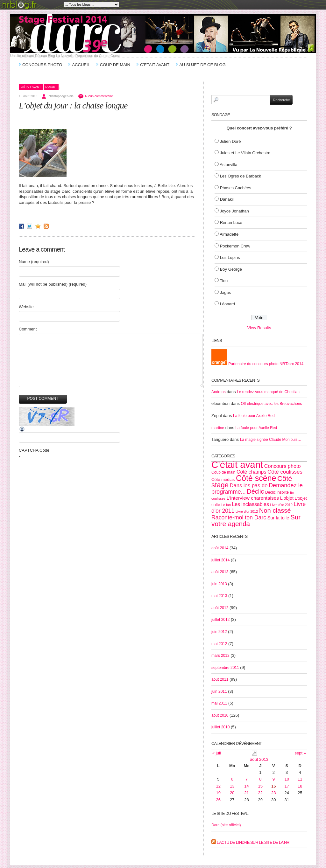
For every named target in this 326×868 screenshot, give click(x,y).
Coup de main (115, 65)
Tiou (224, 281)
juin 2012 (219, 632)
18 (300, 786)
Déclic (255, 491)
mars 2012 (220, 656)
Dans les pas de (249, 486)
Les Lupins (230, 257)
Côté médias (223, 479)
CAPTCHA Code (34, 450)
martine (218, 428)
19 (218, 793)
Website (26, 307)
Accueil (81, 65)
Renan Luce (231, 222)
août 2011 (220, 679)
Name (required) (34, 262)
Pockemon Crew (235, 246)
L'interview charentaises (253, 498)
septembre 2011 (225, 668)
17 (287, 786)
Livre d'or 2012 (247, 511)
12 (218, 786)
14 (246, 786)
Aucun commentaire (99, 96)
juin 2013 (219, 584)
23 (273, 793)
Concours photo (283, 466)
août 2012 (220, 608)
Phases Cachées (236, 188)
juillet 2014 (220, 560)
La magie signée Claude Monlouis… (271, 440)
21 (246, 793)
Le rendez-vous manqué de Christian (268, 392)
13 (232, 786)
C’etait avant (155, 65)
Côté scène (256, 478)
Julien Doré (230, 141)
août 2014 (220, 548)
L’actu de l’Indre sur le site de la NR (253, 842)
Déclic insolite (277, 492)
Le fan (226, 505)
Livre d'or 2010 (281, 505)
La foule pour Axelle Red (254, 416)
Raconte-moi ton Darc (239, 517)
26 (218, 800)
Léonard (228, 304)
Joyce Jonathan (234, 211)
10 (287, 779)
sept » (300, 753)
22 (260, 793)
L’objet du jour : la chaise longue (73, 105)
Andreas (219, 392)
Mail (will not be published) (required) (53, 284)
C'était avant (31, 87)
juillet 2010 (220, 727)
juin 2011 (219, 691)
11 (300, 779)
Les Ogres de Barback (241, 176)
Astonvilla (229, 165)
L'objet (51, 87)
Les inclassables (250, 504)
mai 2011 (219, 703)
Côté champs (251, 472)
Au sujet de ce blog (202, 65)
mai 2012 (219, 644)
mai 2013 (219, 596)
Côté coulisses (285, 472)
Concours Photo (42, 65)
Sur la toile (278, 518)
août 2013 (220, 572)
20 (232, 793)
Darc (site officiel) (226, 825)
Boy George (231, 269)
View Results (259, 328)
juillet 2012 (220, 620)
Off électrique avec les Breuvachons (272, 404)
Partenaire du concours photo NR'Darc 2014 (257, 364)
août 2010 (220, 715)
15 (260, 786)
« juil (217, 753)
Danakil (227, 199)
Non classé (275, 510)
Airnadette (229, 234)
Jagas (226, 292)
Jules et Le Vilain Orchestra (245, 153)
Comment (28, 329)
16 (273, 786)
